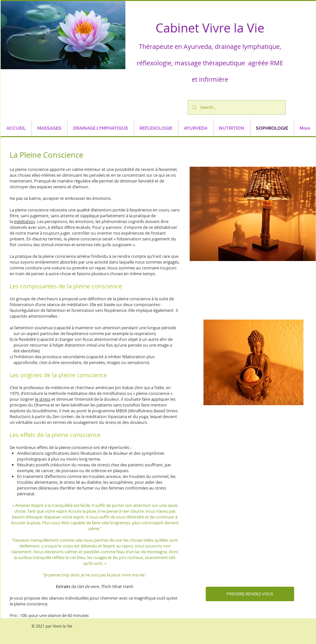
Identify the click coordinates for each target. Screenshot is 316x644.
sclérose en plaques (110, 471)
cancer (47, 471)
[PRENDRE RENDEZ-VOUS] (250, 594)
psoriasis (70, 471)
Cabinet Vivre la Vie (210, 28)
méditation (24, 221)
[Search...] (236, 107)
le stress (43, 399)
